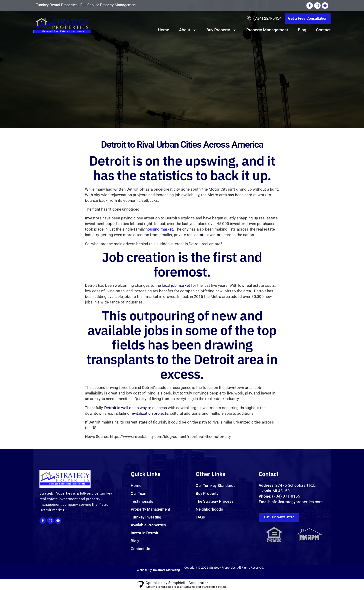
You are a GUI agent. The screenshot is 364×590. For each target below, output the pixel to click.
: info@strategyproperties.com (291, 502)
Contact (323, 30)
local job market (176, 336)
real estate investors (205, 285)
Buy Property (221, 30)
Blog (302, 30)
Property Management (267, 30)
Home (164, 30)
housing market (159, 280)
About (188, 30)
